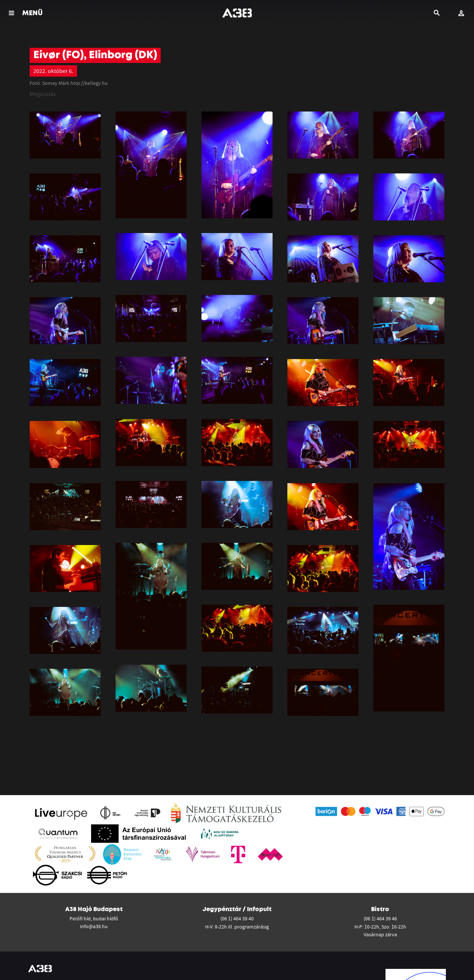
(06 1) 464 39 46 (380, 918)
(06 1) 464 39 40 (237, 918)
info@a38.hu (94, 926)
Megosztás (43, 94)
